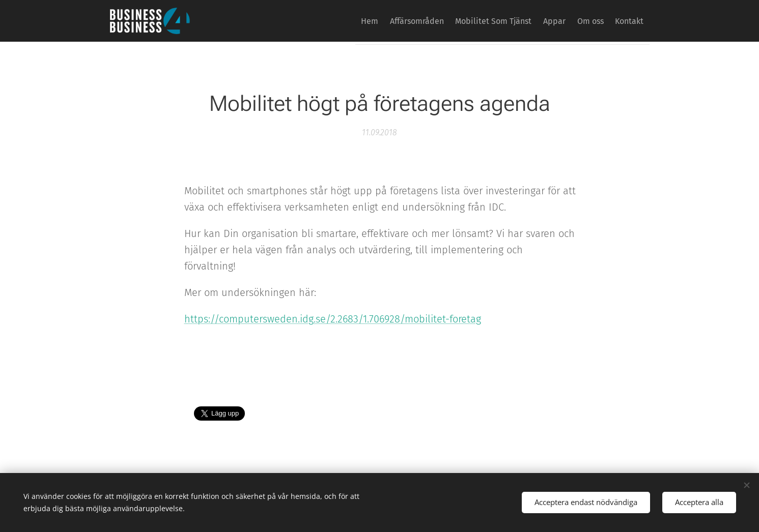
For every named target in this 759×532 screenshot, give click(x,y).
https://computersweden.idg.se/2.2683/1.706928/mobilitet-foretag (332, 319)
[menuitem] (332, 21)
